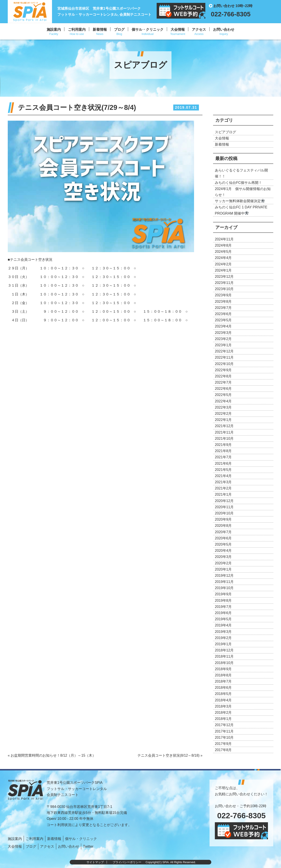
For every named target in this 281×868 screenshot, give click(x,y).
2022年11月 (224, 357)
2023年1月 (223, 345)
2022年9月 (223, 370)
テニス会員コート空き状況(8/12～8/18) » (170, 755)
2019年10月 (224, 588)
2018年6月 (223, 688)
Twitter (88, 846)
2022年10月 (224, 364)
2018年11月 (224, 656)
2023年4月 (223, 326)
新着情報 (100, 30)
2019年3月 (223, 632)
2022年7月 (223, 382)
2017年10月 (224, 738)
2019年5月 (223, 619)
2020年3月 (223, 557)
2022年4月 (223, 401)
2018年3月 (223, 706)
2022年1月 (223, 420)
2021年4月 (223, 476)
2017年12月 (224, 725)
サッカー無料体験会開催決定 (240, 201)
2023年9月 (223, 295)
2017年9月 (223, 744)
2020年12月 (224, 501)
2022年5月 (223, 395)
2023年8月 (223, 302)
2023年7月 (223, 308)
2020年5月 (223, 544)
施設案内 (54, 30)
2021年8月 (223, 451)
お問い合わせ (224, 30)
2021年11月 (224, 432)
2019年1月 (223, 644)
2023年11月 (224, 283)
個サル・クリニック (148, 30)
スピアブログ (225, 132)
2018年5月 (223, 694)
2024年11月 (224, 239)
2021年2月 (223, 488)
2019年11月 (224, 582)
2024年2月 (223, 264)
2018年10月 (224, 663)
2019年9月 (223, 594)
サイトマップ (95, 862)
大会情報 (178, 30)
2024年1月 (223, 270)
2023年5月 (223, 320)
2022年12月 (224, 351)
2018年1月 (223, 719)
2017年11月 (224, 731)
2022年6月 (223, 389)
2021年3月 (223, 482)
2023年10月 (224, 289)
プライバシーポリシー (127, 862)
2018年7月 (223, 681)
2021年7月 (223, 457)
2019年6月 (223, 613)
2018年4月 (223, 700)
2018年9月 (223, 669)
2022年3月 (223, 407)
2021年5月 (223, 470)
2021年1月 (223, 494)
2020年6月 (223, 538)
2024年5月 (223, 252)
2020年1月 (223, 569)
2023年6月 (223, 314)
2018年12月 (224, 650)
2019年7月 (223, 607)
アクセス (199, 30)
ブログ (119, 30)
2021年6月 (223, 464)
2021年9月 (223, 445)
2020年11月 (224, 507)
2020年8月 (223, 526)
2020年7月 (223, 532)
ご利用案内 (77, 30)
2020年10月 (224, 513)
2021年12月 (224, 426)
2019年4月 (223, 625)
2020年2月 (223, 563)
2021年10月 (224, 439)
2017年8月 (223, 750)
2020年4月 (223, 551)
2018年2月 (223, 713)
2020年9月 (223, 519)
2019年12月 (224, 576)
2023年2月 (223, 339)
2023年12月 (224, 277)
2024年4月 (223, 258)
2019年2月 (223, 638)
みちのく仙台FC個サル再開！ (238, 183)
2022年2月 (223, 414)
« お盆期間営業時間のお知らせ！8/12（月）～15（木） (52, 755)
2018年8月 (223, 675)
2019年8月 (223, 601)
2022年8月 (223, 376)
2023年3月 (223, 333)
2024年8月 (223, 245)
